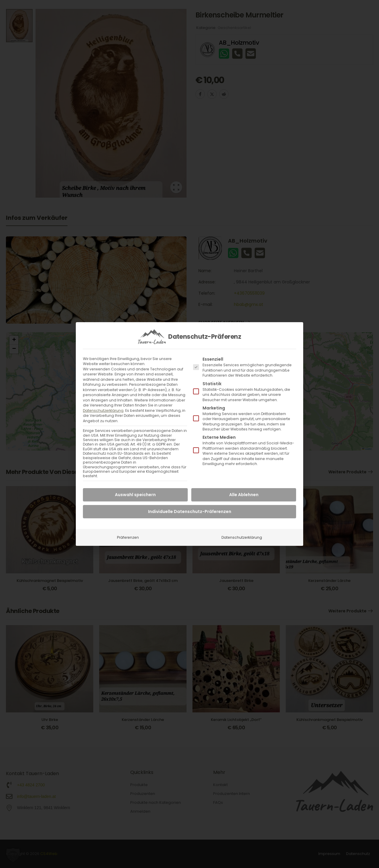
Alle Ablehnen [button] (244, 495)
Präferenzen (128, 537)
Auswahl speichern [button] (135, 495)
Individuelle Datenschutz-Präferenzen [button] (190, 512)
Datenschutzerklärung (103, 410)
